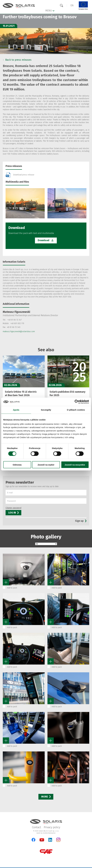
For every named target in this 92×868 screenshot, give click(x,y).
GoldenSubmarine (49, 833)
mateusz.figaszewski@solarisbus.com (19, 331)
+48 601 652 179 (17, 323)
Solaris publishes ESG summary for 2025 (67, 394)
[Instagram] (58, 841)
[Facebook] (33, 840)
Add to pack (12, 588)
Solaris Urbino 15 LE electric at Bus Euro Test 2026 (21, 394)
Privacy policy (52, 827)
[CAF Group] (46, 852)
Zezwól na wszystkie (75, 465)
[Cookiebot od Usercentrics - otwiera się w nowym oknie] (77, 402)
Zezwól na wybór (46, 465)
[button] (72, 5)
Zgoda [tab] (16, 410)
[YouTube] (42, 841)
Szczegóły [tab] (46, 410)
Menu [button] (50, 10)
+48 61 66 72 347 (14, 320)
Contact (36, 827)
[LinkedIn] (50, 840)
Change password (13, 508)
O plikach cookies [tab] (76, 410)
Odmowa (17, 465)
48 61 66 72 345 (14, 327)
